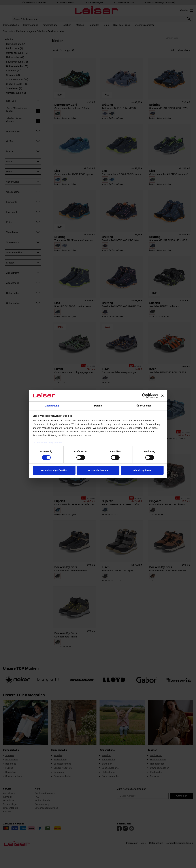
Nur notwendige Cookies (54, 470)
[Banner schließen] (162, 396)
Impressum (56, 443)
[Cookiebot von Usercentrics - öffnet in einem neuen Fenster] (144, 396)
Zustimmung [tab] (52, 406)
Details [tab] (98, 406)
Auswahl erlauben (98, 470)
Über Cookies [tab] (144, 406)
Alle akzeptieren (142, 470)
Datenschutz (40, 443)
